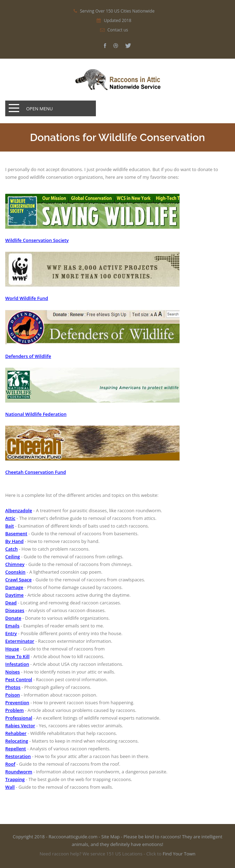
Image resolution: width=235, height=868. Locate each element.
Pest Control (19, 679)
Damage (14, 587)
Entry (11, 633)
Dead (11, 603)
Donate (13, 618)
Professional (19, 718)
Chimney (15, 564)
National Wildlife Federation (36, 414)
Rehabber (16, 733)
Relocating (17, 741)
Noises (13, 672)
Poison (13, 695)
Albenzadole (19, 510)
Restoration (18, 756)
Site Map (111, 837)
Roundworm (19, 772)
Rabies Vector (20, 726)
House (12, 649)
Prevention (17, 703)
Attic (10, 518)
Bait (10, 526)
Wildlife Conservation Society (37, 240)
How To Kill (17, 656)
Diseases (15, 610)
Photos (13, 687)
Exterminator (20, 641)
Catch (12, 549)
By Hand (14, 541)
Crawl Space (18, 580)
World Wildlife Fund (27, 298)
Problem (14, 710)
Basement (16, 534)
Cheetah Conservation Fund (36, 472)
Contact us (118, 30)
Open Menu (40, 109)
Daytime (14, 595)
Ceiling (13, 557)
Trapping (15, 779)
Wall (10, 787)
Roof (10, 764)
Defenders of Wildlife (28, 356)
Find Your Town (179, 854)
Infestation (17, 664)
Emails (12, 626)
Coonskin (15, 572)
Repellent (16, 749)
